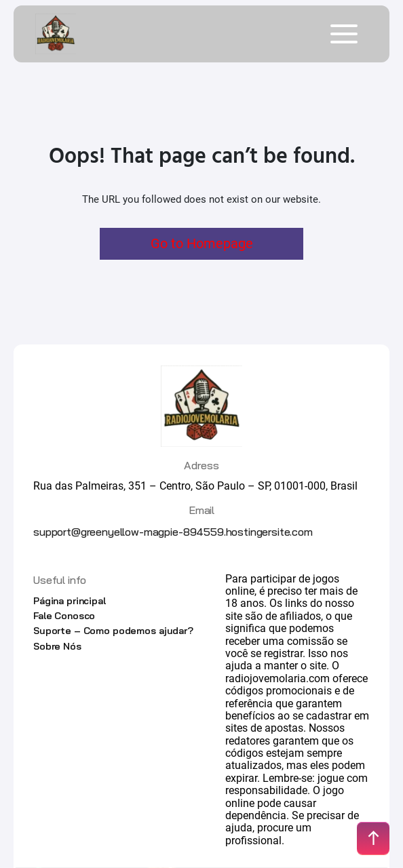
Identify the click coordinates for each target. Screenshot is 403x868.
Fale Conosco (64, 616)
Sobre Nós (57, 646)
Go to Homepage (202, 243)
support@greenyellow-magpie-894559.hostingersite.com (173, 532)
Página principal (70, 601)
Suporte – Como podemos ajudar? (113, 631)
